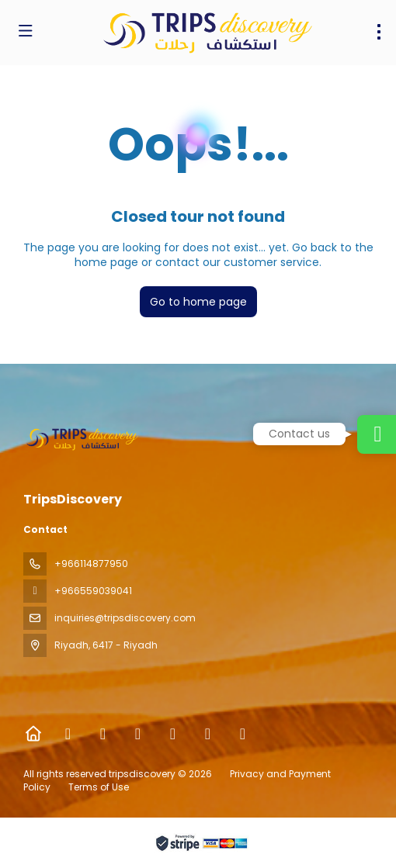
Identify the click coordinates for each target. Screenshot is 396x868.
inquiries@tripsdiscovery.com (125, 618)
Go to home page (198, 302)
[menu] (379, 32)
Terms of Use (97, 787)
